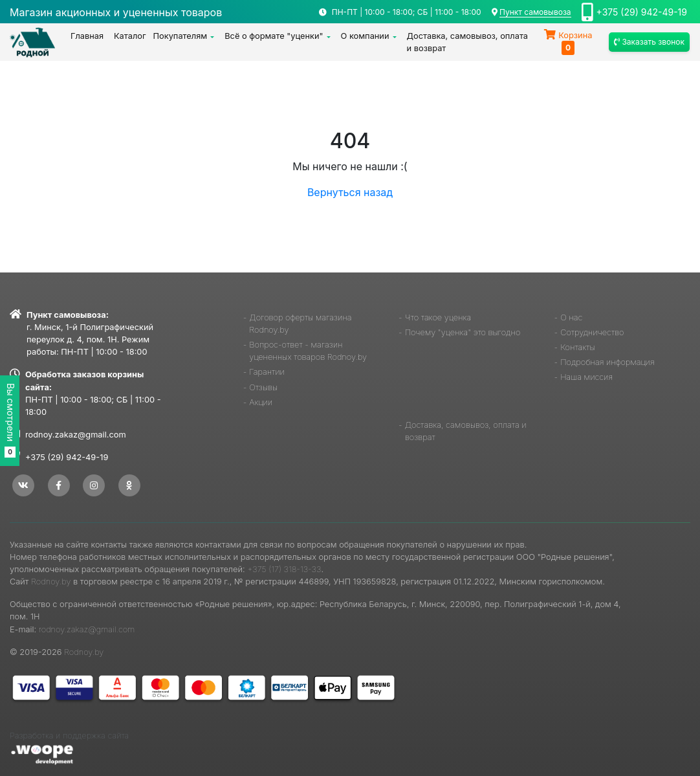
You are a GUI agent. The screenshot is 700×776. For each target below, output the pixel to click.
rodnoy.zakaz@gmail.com (76, 435)
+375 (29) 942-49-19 (642, 12)
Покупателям (180, 36)
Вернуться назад (350, 192)
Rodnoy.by (51, 582)
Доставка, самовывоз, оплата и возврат (467, 42)
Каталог (130, 36)
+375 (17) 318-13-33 (284, 569)
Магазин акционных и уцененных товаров (116, 12)
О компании (365, 36)
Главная (87, 36)
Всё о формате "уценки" (274, 36)
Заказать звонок (649, 42)
